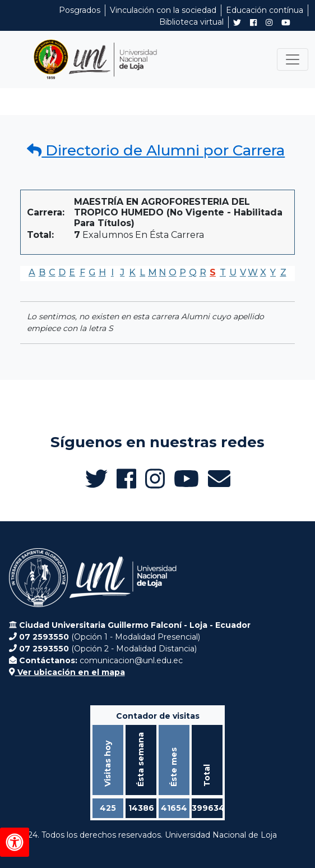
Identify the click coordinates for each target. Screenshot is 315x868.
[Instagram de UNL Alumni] (269, 22)
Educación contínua (265, 10)
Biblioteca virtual (191, 22)
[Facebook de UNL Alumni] (253, 22)
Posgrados (80, 10)
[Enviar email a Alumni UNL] (219, 479)
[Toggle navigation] (293, 59)
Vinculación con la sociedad (163, 10)
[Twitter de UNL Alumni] (237, 24)
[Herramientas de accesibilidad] (15, 842)
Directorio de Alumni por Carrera (156, 150)
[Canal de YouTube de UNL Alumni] (286, 22)
